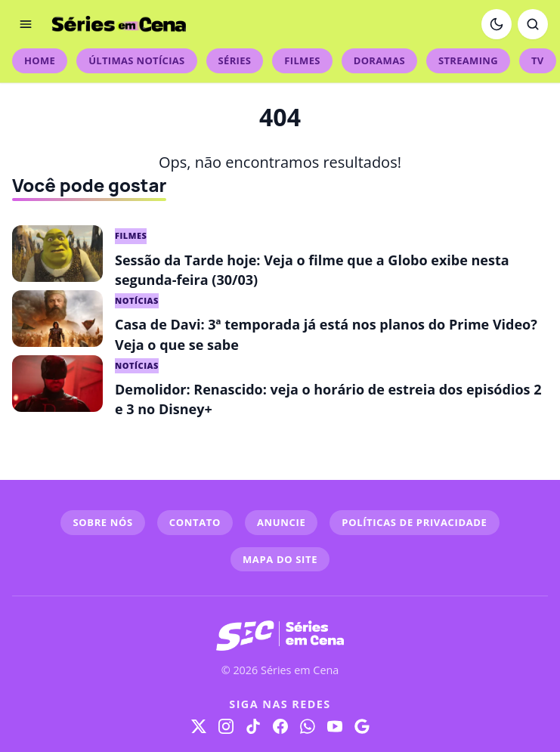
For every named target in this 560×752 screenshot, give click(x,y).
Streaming (468, 60)
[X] (199, 726)
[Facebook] (280, 726)
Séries (235, 60)
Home (40, 60)
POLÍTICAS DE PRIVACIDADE (414, 522)
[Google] (362, 726)
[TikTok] (253, 726)
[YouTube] (335, 726)
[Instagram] (226, 726)
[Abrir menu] (26, 24)
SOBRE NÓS (102, 522)
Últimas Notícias (136, 60)
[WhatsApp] (308, 726)
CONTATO (195, 522)
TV (538, 60)
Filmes (302, 60)
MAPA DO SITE (280, 559)
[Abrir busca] (533, 24)
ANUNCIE (281, 522)
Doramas (379, 60)
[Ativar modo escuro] (497, 24)
